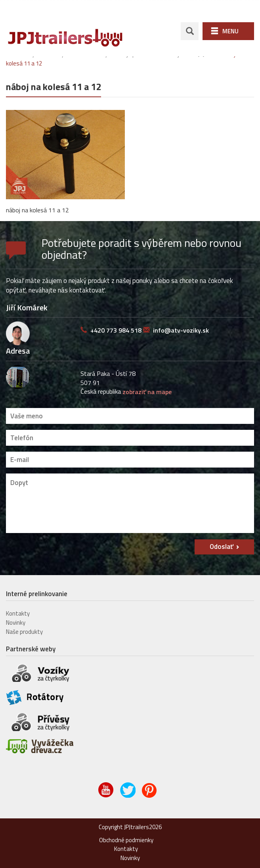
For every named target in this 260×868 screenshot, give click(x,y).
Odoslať (222, 546)
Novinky (16, 622)
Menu (230, 30)
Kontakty (18, 613)
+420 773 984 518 (116, 329)
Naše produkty (24, 631)
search (190, 30)
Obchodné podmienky (126, 839)
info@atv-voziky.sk (181, 329)
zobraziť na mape (147, 391)
